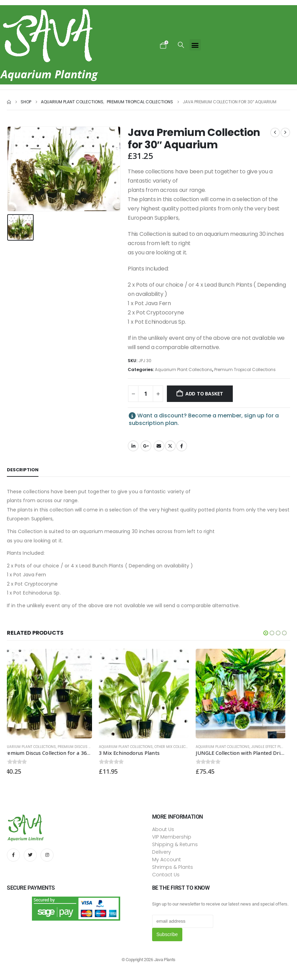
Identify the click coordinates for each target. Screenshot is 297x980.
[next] (285, 132)
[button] (181, 45)
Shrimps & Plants (173, 867)
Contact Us (166, 875)
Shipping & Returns (175, 844)
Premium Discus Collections (89, 747)
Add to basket (204, 394)
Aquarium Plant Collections (184, 370)
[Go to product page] (52, 694)
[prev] (275, 132)
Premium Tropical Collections (245, 370)
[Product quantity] (146, 394)
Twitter (170, 446)
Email (159, 446)
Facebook (182, 446)
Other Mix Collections (180, 747)
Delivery (162, 852)
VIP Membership (172, 837)
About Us (163, 829)
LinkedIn (133, 446)
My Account (167, 860)
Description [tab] (23, 470)
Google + (146, 446)
